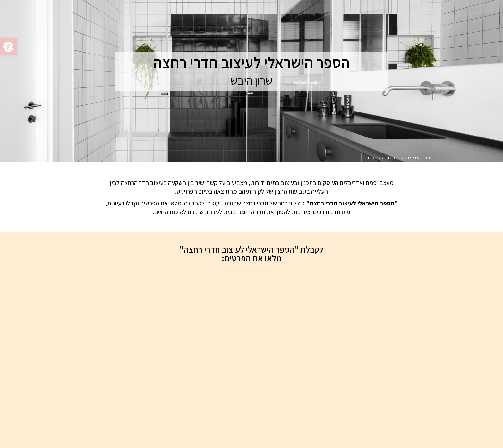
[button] (8, 47)
